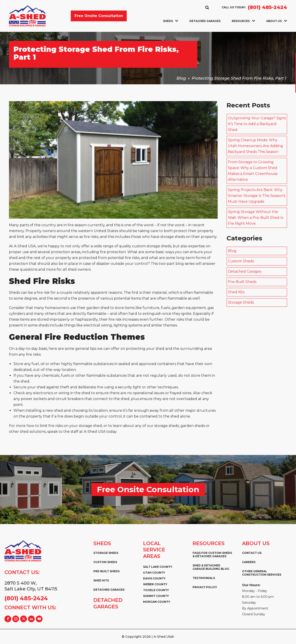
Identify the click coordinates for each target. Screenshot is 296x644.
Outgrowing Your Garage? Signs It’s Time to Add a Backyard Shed (257, 124)
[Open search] (207, 7)
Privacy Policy (205, 587)
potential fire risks (124, 258)
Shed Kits (236, 292)
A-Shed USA (95, 432)
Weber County (155, 584)
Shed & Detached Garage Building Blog (211, 567)
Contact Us (252, 553)
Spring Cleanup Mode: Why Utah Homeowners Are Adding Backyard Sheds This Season (255, 146)
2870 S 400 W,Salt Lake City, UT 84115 (31, 586)
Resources (243, 21)
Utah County (154, 573)
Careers (249, 562)
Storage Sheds (241, 302)
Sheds (171, 21)
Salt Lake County (158, 567)
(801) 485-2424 (267, 7)
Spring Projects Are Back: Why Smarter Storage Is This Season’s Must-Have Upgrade (257, 196)
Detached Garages (205, 21)
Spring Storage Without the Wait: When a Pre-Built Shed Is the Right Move (255, 218)
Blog (181, 78)
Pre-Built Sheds (242, 282)
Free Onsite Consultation (99, 16)
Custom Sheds (241, 261)
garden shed (98, 308)
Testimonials (204, 578)
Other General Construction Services (262, 573)
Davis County (154, 578)
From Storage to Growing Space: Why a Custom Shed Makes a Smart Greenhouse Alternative (253, 171)
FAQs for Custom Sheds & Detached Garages (212, 555)
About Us (277, 21)
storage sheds (173, 237)
